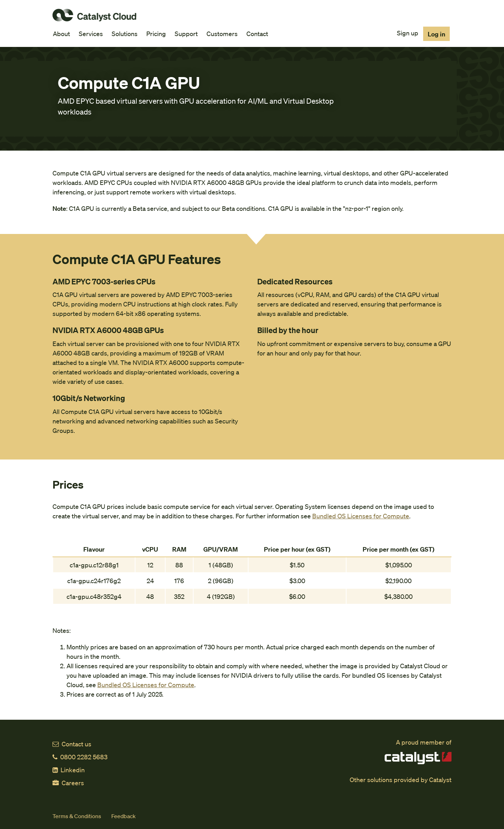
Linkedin (69, 770)
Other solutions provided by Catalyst (401, 779)
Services (91, 33)
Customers (222, 33)
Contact (257, 33)
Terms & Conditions (77, 816)
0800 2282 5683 (80, 757)
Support (186, 33)
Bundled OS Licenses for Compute (361, 516)
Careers (68, 783)
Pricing (156, 33)
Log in (436, 34)
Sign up (408, 33)
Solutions (125, 33)
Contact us (72, 744)
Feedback (124, 816)
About (61, 33)
